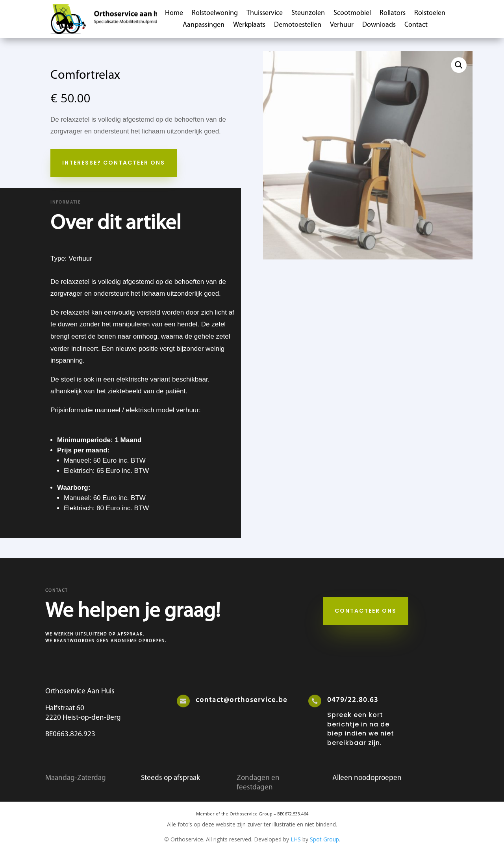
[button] (459, 65)
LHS (296, 839)
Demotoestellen (298, 26)
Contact (416, 26)
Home (174, 14)
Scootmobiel (352, 14)
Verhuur (342, 26)
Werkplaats (249, 26)
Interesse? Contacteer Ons (114, 163)
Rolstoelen (430, 14)
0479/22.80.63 (353, 700)
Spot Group (324, 839)
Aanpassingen (204, 26)
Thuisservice (265, 14)
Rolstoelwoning (215, 14)
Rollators (393, 14)
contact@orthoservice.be (242, 700)
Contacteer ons (366, 611)
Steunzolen (308, 14)
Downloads (379, 26)
